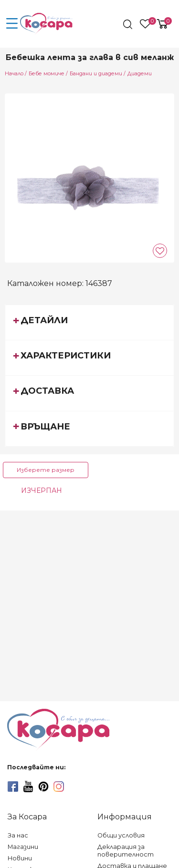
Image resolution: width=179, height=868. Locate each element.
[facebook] (13, 786)
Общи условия (121, 835)
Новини (20, 858)
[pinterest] (43, 786)
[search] (129, 24)
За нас (18, 835)
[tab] (89, 322)
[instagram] (59, 786)
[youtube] (28, 786)
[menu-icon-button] (12, 24)
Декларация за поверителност (126, 851)
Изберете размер (46, 470)
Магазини (23, 847)
